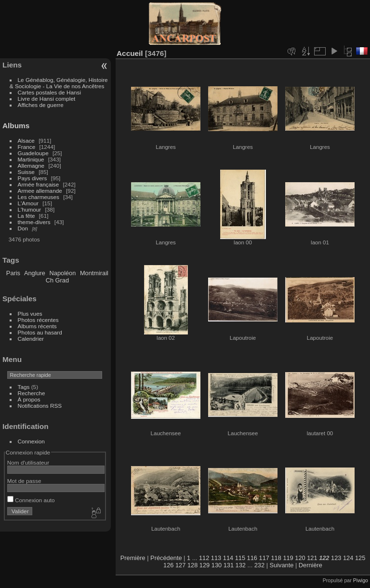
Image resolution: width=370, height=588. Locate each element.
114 (228, 558)
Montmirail (94, 273)
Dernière (311, 565)
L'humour (30, 209)
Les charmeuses (39, 197)
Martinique (31, 159)
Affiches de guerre (41, 105)
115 (240, 558)
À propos (29, 399)
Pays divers (33, 178)
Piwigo (361, 580)
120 (300, 558)
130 (217, 565)
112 (204, 558)
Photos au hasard (40, 332)
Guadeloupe (33, 153)
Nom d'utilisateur (28, 462)
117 (264, 558)
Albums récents (37, 326)
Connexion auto (31, 500)
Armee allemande (40, 191)
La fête (26, 216)
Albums (16, 126)
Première (133, 558)
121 (312, 558)
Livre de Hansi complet (47, 99)
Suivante (282, 565)
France (27, 147)
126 (168, 565)
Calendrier (31, 339)
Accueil (130, 53)
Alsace (26, 140)
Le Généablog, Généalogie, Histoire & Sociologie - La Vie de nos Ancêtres (59, 83)
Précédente (166, 558)
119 (288, 558)
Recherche (32, 393)
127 (180, 565)
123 (336, 558)
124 (348, 558)
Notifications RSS (40, 406)
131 (229, 565)
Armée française (39, 184)
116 (252, 558)
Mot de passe (24, 481)
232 (259, 565)
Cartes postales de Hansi (49, 92)
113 (216, 558)
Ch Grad (57, 280)
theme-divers (34, 222)
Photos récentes (38, 320)
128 (192, 565)
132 (241, 565)
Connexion (31, 441)
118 (276, 558)
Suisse (26, 172)
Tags (24, 387)
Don (23, 228)
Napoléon (63, 273)
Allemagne (31, 166)
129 (205, 565)
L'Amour (28, 203)
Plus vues (30, 314)
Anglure (35, 273)
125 (360, 558)
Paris (13, 273)
